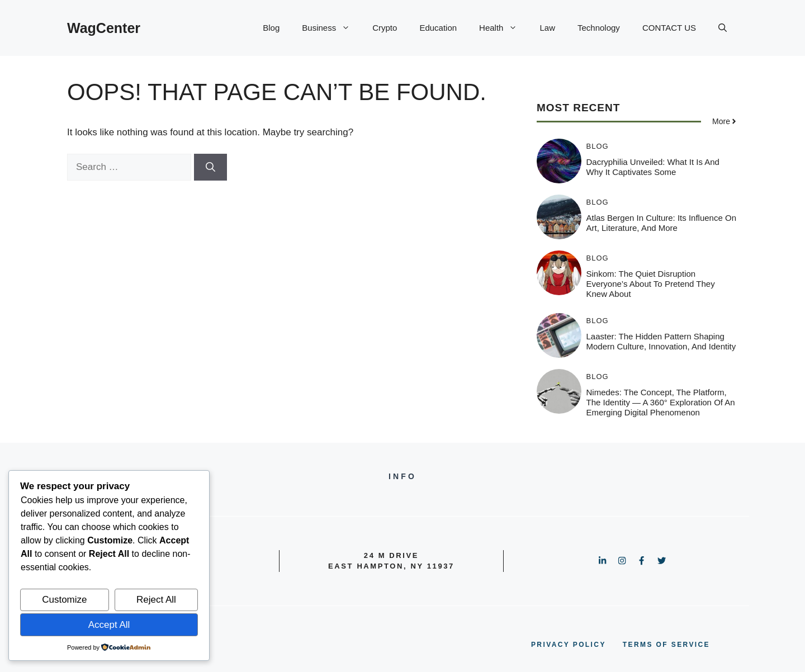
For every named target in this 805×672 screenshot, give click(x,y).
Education (438, 28)
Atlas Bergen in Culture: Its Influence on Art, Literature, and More (661, 223)
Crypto (385, 28)
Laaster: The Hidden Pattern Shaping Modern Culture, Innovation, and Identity (661, 341)
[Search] (210, 167)
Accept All (109, 625)
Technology (599, 28)
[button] (723, 28)
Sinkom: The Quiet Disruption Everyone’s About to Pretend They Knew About (651, 284)
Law (547, 28)
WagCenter (104, 28)
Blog (271, 28)
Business (332, 28)
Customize (64, 600)
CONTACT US (669, 28)
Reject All (156, 600)
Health (504, 28)
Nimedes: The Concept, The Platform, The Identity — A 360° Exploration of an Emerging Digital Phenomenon (661, 402)
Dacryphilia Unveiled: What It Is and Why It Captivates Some (653, 167)
